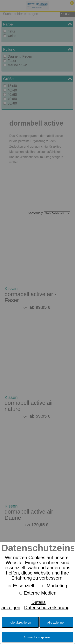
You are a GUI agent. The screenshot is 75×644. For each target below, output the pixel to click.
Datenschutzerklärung (47, 607)
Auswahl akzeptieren (37, 637)
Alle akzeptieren (20, 622)
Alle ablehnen (56, 622)
